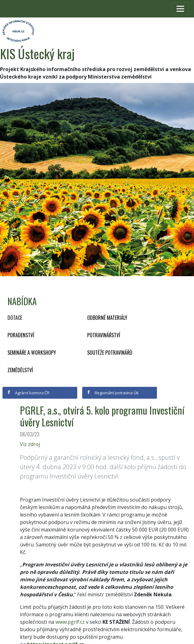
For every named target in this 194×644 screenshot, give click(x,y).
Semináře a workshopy (32, 353)
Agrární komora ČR (28, 393)
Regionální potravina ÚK (113, 393)
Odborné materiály (107, 318)
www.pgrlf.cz (70, 622)
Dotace (15, 318)
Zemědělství (20, 370)
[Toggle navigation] (180, 9)
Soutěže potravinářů (110, 353)
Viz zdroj (30, 444)
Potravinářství (104, 335)
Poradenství (21, 335)
